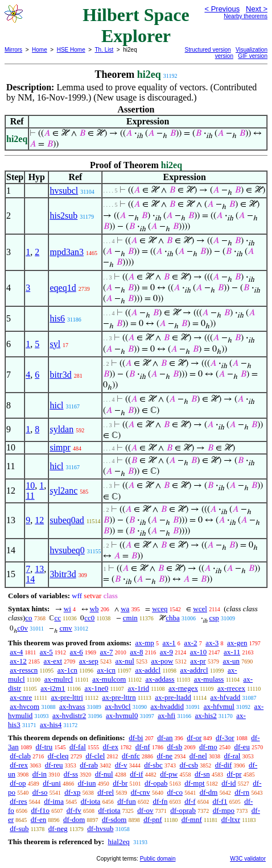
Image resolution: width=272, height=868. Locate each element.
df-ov (145, 810)
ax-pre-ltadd (173, 697)
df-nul (104, 774)
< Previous (222, 9)
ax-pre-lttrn (119, 697)
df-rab (89, 765)
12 (39, 520)
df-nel (198, 756)
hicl (56, 405)
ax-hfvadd (225, 697)
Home (40, 50)
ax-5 (46, 652)
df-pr (234, 774)
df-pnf (153, 819)
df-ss (71, 774)
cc (57, 618)
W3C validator (248, 859)
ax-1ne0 (96, 688)
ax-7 (106, 652)
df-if (136, 774)
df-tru (44, 747)
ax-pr (198, 661)
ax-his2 (206, 715)
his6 (57, 318)
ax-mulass (209, 679)
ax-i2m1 (53, 688)
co (28, 618)
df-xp (72, 792)
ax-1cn (67, 670)
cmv (65, 628)
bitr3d (60, 375)
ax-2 (190, 643)
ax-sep (89, 661)
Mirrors (13, 50)
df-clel (95, 756)
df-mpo (224, 810)
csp (214, 618)
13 (39, 569)
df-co (174, 792)
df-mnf (192, 819)
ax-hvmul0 (122, 715)
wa (125, 609)
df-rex (19, 765)
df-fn (160, 801)
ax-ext (53, 661)
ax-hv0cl (118, 706)
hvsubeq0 (67, 550)
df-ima (54, 801)
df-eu (242, 747)
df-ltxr (231, 819)
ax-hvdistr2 (69, 715)
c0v (22, 628)
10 (30, 485)
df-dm (209, 792)
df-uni (52, 783)
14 (30, 579)
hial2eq (118, 842)
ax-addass (160, 679)
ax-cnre (21, 697)
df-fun (127, 801)
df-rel (106, 792)
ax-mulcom (109, 679)
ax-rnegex (183, 688)
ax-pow (162, 661)
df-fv (74, 810)
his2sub (63, 216)
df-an (165, 738)
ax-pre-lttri (67, 697)
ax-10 (199, 652)
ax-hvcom (24, 706)
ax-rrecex (231, 688)
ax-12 (18, 661)
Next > (257, 9)
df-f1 (220, 801)
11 (30, 496)
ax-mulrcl (59, 679)
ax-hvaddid (167, 706)
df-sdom (114, 819)
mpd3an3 (67, 252)
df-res (18, 801)
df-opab (156, 783)
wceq (160, 609)
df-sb (174, 747)
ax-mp (145, 643)
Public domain (158, 859)
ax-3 (212, 643)
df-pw (169, 774)
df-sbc (153, 765)
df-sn (202, 774)
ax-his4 (51, 725)
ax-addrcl (194, 670)
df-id (228, 783)
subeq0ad (67, 520)
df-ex (111, 747)
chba (173, 618)
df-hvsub (100, 829)
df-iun (87, 783)
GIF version (253, 56)
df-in (40, 774)
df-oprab (183, 810)
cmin (130, 618)
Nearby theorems (246, 16)
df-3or (225, 738)
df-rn (242, 792)
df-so (40, 792)
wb (94, 609)
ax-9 (166, 652)
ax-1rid (138, 688)
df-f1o (41, 810)
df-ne (165, 756)
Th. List (104, 50)
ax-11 (232, 652)
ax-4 (16, 652)
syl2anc (63, 491)
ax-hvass (72, 706)
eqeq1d (63, 288)
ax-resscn (24, 670)
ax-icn (106, 670)
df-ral (232, 756)
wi (67, 609)
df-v (121, 765)
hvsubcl (64, 191)
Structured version (208, 50)
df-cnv (141, 792)
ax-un (231, 661)
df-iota (91, 801)
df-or (194, 738)
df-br (120, 783)
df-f (190, 801)
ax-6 (77, 652)
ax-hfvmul (219, 706)
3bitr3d (63, 574)
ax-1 (169, 643)
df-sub (19, 829)
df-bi (136, 738)
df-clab (20, 756)
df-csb (189, 765)
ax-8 (136, 652)
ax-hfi (166, 715)
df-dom (74, 819)
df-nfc (131, 756)
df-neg (58, 829)
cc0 (89, 618)
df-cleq (58, 756)
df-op (18, 783)
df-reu (54, 765)
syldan (61, 429)
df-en (38, 819)
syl (55, 344)
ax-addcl (148, 670)
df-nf (143, 747)
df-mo (208, 747)
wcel (200, 609)
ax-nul (125, 661)
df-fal (78, 747)
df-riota (110, 810)
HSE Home (71, 50)
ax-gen (237, 643)
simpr (60, 447)
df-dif (224, 765)
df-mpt (194, 783)
